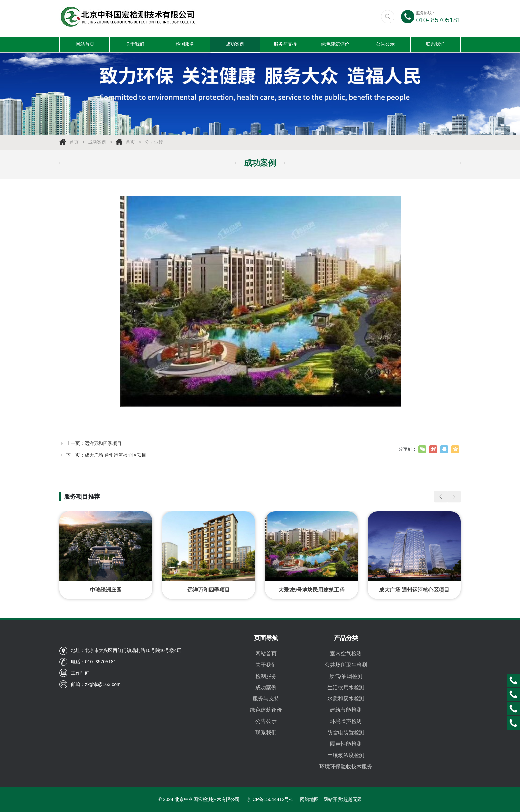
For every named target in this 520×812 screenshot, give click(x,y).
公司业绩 (154, 143)
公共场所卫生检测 (346, 665)
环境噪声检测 (346, 721)
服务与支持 (285, 45)
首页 (74, 143)
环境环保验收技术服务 (346, 766)
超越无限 (353, 799)
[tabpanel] (260, 95)
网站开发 (333, 799)
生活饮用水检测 (346, 687)
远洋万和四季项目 (103, 444)
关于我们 (135, 45)
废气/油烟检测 (346, 676)
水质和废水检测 (346, 699)
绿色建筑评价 (335, 45)
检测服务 (185, 45)
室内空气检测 (346, 653)
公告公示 (385, 45)
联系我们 (435, 45)
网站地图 (309, 799)
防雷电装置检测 (346, 732)
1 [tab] (260, 132)
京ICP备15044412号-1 (270, 799)
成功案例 (235, 45)
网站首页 (85, 45)
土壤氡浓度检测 (346, 755)
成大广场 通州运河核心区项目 (115, 456)
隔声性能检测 (346, 744)
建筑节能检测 (346, 710)
